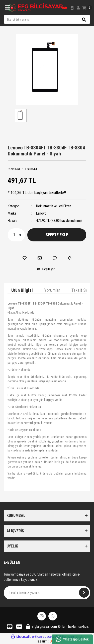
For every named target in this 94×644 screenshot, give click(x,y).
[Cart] (87, 8)
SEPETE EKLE (57, 235)
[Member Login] (78, 8)
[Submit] (84, 593)
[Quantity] (16, 235)
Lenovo (41, 213)
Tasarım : (47, 641)
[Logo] (36, 8)
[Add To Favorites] (25, 258)
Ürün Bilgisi (22, 290)
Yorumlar (52, 290)
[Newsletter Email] (47, 593)
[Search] (47, 19)
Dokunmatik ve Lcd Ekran (54, 206)
